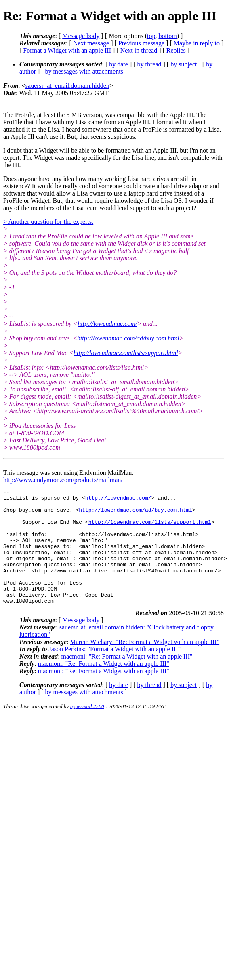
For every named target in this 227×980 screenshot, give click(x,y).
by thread (149, 64)
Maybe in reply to (197, 43)
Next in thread (139, 50)
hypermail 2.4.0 (87, 729)
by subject (184, 64)
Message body (81, 36)
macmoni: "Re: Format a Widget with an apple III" (127, 679)
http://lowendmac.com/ (107, 324)
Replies (176, 50)
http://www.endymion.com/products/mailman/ (63, 480)
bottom (167, 36)
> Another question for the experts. (48, 222)
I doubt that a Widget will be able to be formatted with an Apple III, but (97, 150)
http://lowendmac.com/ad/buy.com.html (128, 338)
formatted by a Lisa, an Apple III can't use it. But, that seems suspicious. (112, 133)
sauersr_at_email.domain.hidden (67, 86)
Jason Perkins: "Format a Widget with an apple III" (115, 672)
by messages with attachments (84, 71)
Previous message (141, 43)
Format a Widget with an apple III (67, 50)
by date (119, 64)
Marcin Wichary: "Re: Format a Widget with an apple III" (145, 665)
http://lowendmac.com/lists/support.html (126, 353)
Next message (91, 43)
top (151, 36)
